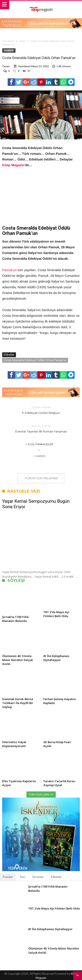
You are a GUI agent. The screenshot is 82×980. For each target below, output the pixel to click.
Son (23, 877)
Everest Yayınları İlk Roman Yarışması (41, 428)
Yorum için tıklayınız (41, 478)
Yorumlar (38, 877)
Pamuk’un (10, 270)
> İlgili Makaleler (39, 444)
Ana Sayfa (8, 41)
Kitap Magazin (13, 165)
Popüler (8, 877)
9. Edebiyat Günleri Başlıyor (41, 410)
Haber (22, 41)
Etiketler (56, 877)
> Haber (39, 456)
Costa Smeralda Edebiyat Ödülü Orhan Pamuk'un (35, 360)
